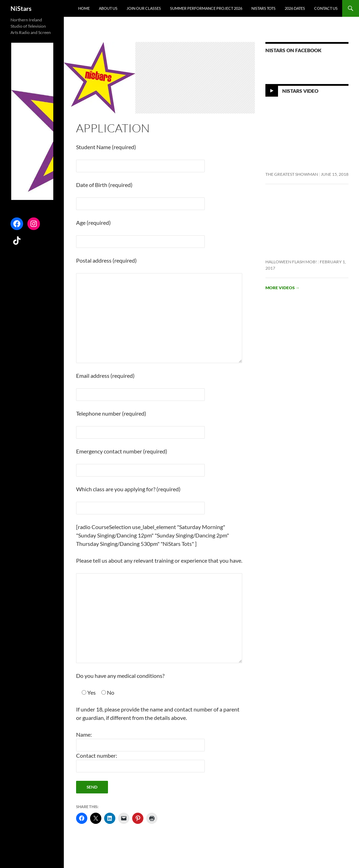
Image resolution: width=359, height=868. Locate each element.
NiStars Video (300, 91)
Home (84, 8)
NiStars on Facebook (293, 50)
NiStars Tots (263, 8)
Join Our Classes (144, 8)
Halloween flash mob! (291, 262)
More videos (283, 288)
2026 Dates (295, 8)
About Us (108, 8)
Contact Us (326, 8)
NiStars (21, 8)
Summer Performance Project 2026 (206, 8)
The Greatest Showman (292, 174)
